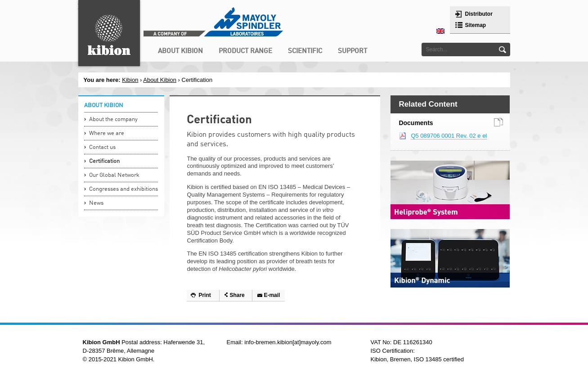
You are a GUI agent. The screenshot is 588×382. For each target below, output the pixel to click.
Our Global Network (114, 175)
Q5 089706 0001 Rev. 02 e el (449, 136)
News (96, 203)
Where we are (107, 133)
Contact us (102, 147)
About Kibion (160, 80)
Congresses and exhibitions (123, 189)
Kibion (130, 80)
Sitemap (476, 25)
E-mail (272, 295)
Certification (104, 161)
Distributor (479, 14)
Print (204, 295)
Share (237, 295)
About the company (113, 119)
